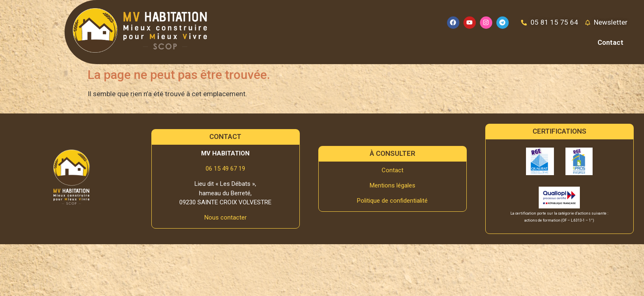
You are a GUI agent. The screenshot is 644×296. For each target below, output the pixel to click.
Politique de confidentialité (392, 201)
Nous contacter (226, 217)
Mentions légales (393, 185)
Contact (610, 42)
